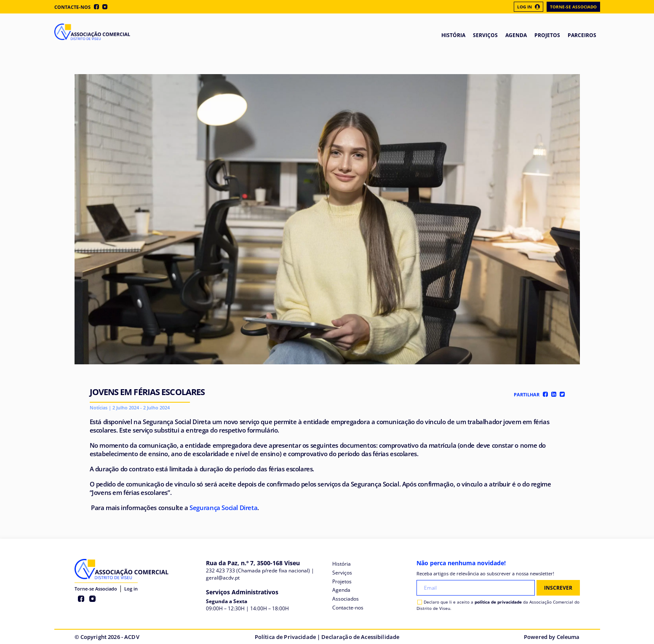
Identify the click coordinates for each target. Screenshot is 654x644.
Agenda (341, 590)
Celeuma (568, 637)
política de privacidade (498, 602)
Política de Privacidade (285, 637)
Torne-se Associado (573, 7)
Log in (131, 589)
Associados (346, 599)
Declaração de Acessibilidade (360, 637)
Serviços (342, 573)
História (342, 564)
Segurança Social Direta (223, 508)
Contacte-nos (72, 7)
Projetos (342, 581)
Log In (529, 7)
